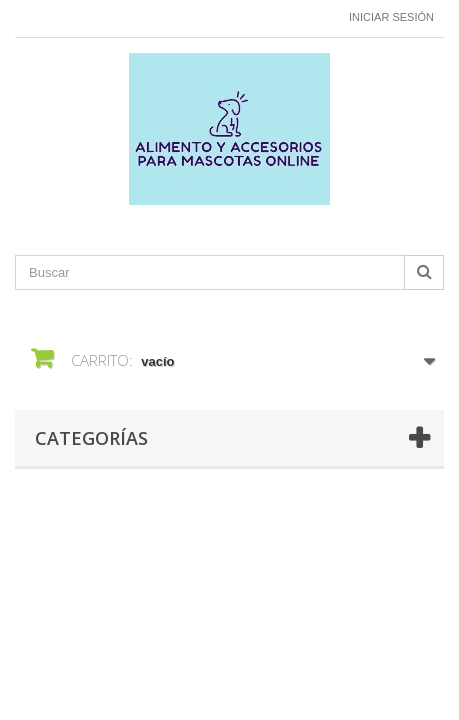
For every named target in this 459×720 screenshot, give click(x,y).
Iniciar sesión (391, 17)
